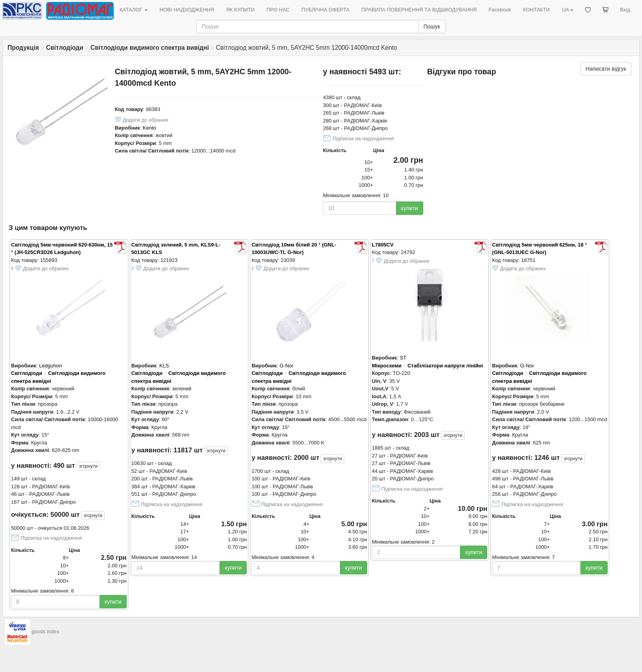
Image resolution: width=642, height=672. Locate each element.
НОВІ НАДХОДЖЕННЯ (187, 10)
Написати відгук (606, 69)
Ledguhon (51, 366)
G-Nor (286, 366)
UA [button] (567, 10)
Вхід (625, 10)
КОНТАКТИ (536, 10)
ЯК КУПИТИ (240, 10)
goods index (45, 632)
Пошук (432, 26)
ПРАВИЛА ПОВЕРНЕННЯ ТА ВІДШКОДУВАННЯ (419, 10)
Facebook (500, 10)
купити (410, 208)
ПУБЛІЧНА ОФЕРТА (326, 10)
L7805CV (383, 245)
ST (403, 358)
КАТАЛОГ (134, 10)
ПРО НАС (278, 10)
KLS (164, 366)
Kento (150, 128)
